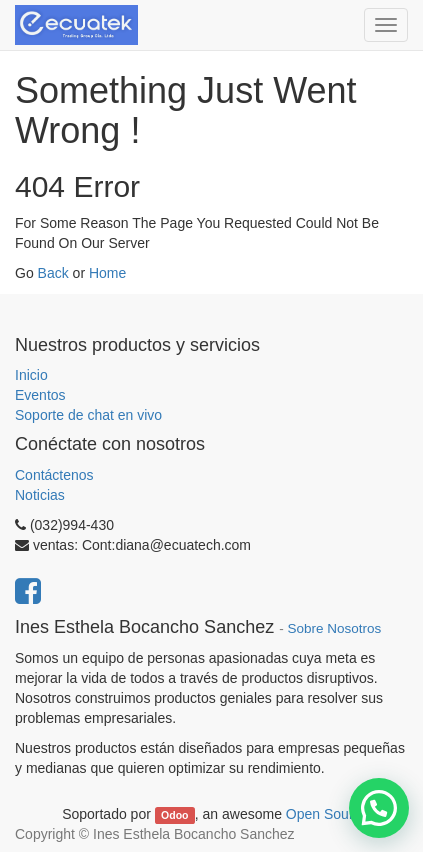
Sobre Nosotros (334, 628)
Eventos (40, 395)
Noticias (40, 495)
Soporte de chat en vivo (88, 415)
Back (53, 273)
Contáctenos (54, 475)
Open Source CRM (345, 814)
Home (107, 273)
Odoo (174, 815)
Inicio (31, 375)
